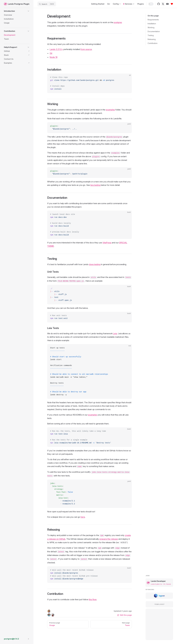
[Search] (47, 4)
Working (151, 27)
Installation (152, 24)
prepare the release (109, 539)
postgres (118, 22)
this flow (93, 599)
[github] (159, 4)
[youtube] (167, 4)
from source (86, 49)
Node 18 (54, 57)
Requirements (153, 20)
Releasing (152, 39)
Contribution (153, 43)
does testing (95, 264)
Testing (151, 35)
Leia (115, 333)
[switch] (151, 4)
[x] (163, 4)
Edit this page (125, 615)
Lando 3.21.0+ (56, 49)
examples (110, 110)
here (83, 517)
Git (51, 53)
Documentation (154, 31)
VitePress (107, 243)
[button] (17, 11)
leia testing (95, 185)
